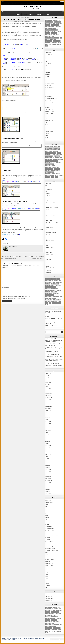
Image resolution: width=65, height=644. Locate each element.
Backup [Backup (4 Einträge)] (47, 20)
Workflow (48, 138)
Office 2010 (48, 72)
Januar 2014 (48, 389)
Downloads (47, 14)
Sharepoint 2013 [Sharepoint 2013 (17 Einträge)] (56, 35)
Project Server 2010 (50, 81)
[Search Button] (63, 12)
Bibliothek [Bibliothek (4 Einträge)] (54, 20)
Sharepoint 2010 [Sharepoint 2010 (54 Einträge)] (49, 35)
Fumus (16, 21)
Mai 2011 (47, 439)
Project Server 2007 (50, 79)
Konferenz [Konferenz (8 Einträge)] (56, 23)
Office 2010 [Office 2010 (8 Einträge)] (56, 25)
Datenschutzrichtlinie (40, 4)
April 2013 (48, 402)
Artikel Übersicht (15, 4)
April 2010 (48, 465)
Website (4, 292)
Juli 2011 (47, 435)
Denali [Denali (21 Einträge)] (58, 20)
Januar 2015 (48, 382)
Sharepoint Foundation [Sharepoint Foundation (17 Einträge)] (50, 38)
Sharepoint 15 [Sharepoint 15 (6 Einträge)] (54, 33)
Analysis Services (49, 55)
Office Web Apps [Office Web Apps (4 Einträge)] (58, 27)
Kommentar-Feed (49, 598)
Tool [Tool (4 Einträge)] (50, 44)
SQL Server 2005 (49, 109)
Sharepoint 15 (48, 92)
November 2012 (49, 406)
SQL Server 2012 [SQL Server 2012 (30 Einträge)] (49, 43)
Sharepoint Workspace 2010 (52, 103)
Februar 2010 (48, 470)
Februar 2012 (48, 422)
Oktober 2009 (48, 478)
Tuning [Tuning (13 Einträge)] (56, 44)
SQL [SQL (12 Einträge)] (58, 38)
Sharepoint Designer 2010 (51, 99)
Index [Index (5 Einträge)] (47, 23)
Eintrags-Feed (49, 596)
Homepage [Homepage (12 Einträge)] (59, 22)
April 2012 (48, 417)
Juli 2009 (47, 485)
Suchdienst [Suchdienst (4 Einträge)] (55, 43)
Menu (3, 2)
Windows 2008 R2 (49, 131)
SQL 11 (47, 105)
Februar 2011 (48, 446)
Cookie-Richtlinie (38, 642)
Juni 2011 (47, 437)
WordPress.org (49, 601)
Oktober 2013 (48, 395)
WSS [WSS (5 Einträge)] (47, 46)
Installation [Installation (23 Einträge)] (51, 23)
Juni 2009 (48, 487)
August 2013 (48, 400)
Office (47, 68)
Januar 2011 (48, 448)
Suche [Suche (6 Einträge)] (59, 43)
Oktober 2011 (48, 430)
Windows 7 (48, 133)
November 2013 (49, 393)
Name (4, 283)
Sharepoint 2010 (49, 94)
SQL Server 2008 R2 (50, 112)
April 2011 (48, 441)
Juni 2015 (48, 380)
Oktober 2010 (48, 454)
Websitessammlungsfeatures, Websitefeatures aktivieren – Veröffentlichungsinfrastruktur (52, 353)
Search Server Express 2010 (52, 88)
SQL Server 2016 (49, 118)
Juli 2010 (47, 459)
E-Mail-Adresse (6, 287)
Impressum (49, 4)
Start (9, 4)
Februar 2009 (48, 494)
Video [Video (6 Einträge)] (59, 44)
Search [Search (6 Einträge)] (56, 30)
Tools (47, 125)
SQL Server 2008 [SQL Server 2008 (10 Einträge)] (49, 41)
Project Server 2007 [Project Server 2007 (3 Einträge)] (50, 30)
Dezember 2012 (49, 404)
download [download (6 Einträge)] (48, 22)
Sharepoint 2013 (49, 96)
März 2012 (48, 419)
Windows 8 (48, 136)
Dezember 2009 (49, 474)
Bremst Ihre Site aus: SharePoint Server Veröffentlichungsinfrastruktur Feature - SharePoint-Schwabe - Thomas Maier (54, 358)
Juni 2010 (48, 461)
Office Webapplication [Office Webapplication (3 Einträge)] (50, 27)
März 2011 (48, 443)
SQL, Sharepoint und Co (33, 7)
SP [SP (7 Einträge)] (56, 38)
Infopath (47, 61)
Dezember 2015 (49, 378)
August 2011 (48, 432)
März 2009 (48, 491)
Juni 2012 (48, 415)
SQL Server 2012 (23, 18)
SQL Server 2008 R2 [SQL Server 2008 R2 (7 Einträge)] (57, 41)
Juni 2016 (48, 376)
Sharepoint (18, 14)
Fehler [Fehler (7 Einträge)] (55, 22)
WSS (46, 140)
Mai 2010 (47, 463)
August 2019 (48, 373)
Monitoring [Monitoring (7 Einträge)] (48, 25)
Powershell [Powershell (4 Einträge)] (54, 28)
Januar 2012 (48, 424)
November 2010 (49, 452)
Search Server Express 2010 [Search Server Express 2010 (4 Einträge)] (51, 31)
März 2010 (48, 467)
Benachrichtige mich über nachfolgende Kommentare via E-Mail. (17, 297)
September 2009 (49, 481)
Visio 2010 (48, 127)
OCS (46, 66)
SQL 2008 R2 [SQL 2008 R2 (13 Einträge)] (48, 39)
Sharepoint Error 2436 (50, 344)
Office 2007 (48, 70)
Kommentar (5, 268)
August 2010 (48, 457)
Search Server (49, 85)
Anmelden (48, 594)
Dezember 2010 (49, 450)
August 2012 (48, 411)
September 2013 (49, 398)
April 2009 (48, 489)
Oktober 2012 (48, 408)
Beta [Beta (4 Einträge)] (50, 20)
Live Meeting (48, 64)
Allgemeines (31, 14)
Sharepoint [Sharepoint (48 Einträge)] (48, 33)
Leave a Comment (27, 21)
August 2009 (48, 483)
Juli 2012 (47, 413)
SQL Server (25, 14)
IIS (46, 59)
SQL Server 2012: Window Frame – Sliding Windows (23, 19)
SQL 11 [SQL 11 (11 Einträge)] (61, 38)
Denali (47, 57)
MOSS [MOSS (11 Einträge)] (52, 25)
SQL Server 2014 (49, 116)
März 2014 (48, 387)
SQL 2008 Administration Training (11, 235)
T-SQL (28, 18)
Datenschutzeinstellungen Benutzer (27, 4)
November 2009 (49, 476)
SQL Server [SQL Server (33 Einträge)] (53, 39)
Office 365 (48, 74)
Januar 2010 (48, 472)
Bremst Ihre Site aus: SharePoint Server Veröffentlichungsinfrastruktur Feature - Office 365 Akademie (54, 349)
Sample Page (55, 4)
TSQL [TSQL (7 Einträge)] (53, 44)
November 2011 (49, 428)
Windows (47, 129)
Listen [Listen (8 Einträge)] (61, 23)
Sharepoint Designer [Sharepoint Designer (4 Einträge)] (50, 36)
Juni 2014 (47, 384)
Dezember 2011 (49, 426)
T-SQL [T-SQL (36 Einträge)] (47, 44)
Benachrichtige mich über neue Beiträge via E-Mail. (14, 299)
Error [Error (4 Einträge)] (52, 22)
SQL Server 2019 (49, 120)
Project (47, 77)
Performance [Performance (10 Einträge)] (48, 28)
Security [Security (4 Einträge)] (59, 31)
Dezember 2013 (49, 391)
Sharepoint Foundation (50, 101)
